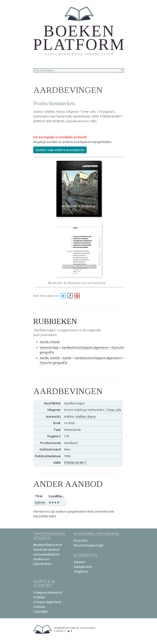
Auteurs (79, 562)
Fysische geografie (54, 363)
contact (60, 631)
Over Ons (81, 540)
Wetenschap (49, 347)
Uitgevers (81, 571)
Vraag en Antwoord (48, 592)
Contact (39, 597)
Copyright (40, 611)
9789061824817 (75, 463)
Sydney (40, 502)
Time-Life (114, 410)
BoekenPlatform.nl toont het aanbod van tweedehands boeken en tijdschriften (48, 554)
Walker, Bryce (86, 416)
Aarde (67, 358)
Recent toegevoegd (88, 545)
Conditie (56, 496)
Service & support (44, 584)
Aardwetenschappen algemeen (85, 347)
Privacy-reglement (47, 602)
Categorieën (83, 567)
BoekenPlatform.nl (97, 534)
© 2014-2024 (87, 628)
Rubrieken (86, 555)
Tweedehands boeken (49, 536)
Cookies (39, 607)
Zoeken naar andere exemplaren (60, 150)
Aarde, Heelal (50, 342)
